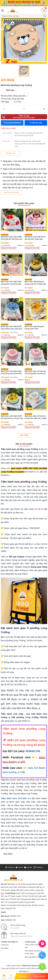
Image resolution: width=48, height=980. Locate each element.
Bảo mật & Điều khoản (33, 957)
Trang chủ (5, 945)
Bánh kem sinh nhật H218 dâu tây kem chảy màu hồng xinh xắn (35, 237)
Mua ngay (22, 976)
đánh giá (10, 90)
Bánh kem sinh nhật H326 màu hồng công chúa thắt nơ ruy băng (11, 372)
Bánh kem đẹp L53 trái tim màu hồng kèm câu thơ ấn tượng (35, 372)
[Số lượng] (24, 109)
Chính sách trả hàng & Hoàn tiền (35, 946)
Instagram (38, 867)
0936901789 (33, 751)
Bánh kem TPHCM (8, 899)
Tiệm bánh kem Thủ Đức (14, 799)
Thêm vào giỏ (24, 117)
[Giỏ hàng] (44, 10)
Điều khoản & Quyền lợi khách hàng (34, 952)
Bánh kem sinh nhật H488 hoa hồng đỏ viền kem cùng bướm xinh (12, 237)
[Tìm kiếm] (45, 16)
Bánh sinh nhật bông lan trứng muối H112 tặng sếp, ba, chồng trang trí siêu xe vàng (35, 282)
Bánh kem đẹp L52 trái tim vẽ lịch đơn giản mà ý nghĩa (36, 416)
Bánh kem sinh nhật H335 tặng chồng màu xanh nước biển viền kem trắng (12, 327)
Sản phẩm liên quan (24, 203)
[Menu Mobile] (3, 10)
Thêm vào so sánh (8, 128)
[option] (24, 41)
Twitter (19, 867)
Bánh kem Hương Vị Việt (21, 969)
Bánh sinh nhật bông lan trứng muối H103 (34, 327)
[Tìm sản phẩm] (22, 16)
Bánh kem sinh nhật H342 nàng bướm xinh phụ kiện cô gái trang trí (11, 282)
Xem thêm (24, 435)
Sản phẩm (5, 948)
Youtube (28, 867)
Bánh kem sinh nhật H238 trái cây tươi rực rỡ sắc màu (12, 416)
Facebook (10, 867)
